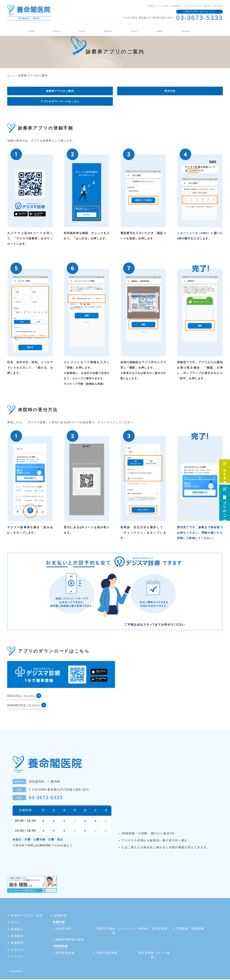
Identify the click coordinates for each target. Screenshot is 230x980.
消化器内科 (64, 929)
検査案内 (133, 29)
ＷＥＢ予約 (225, 471)
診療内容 (108, 29)
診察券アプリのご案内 (225, 503)
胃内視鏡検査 (65, 954)
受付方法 (170, 91)
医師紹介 (58, 29)
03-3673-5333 (47, 798)
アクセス (182, 29)
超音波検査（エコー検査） (154, 956)
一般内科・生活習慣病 (152, 929)
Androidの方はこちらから (24, 706)
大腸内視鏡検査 (107, 954)
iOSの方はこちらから (21, 697)
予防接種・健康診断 (190, 929)
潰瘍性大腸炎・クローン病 (114, 931)
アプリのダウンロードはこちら (60, 102)
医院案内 (83, 29)
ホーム (35, 29)
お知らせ (158, 29)
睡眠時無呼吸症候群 (70, 940)
